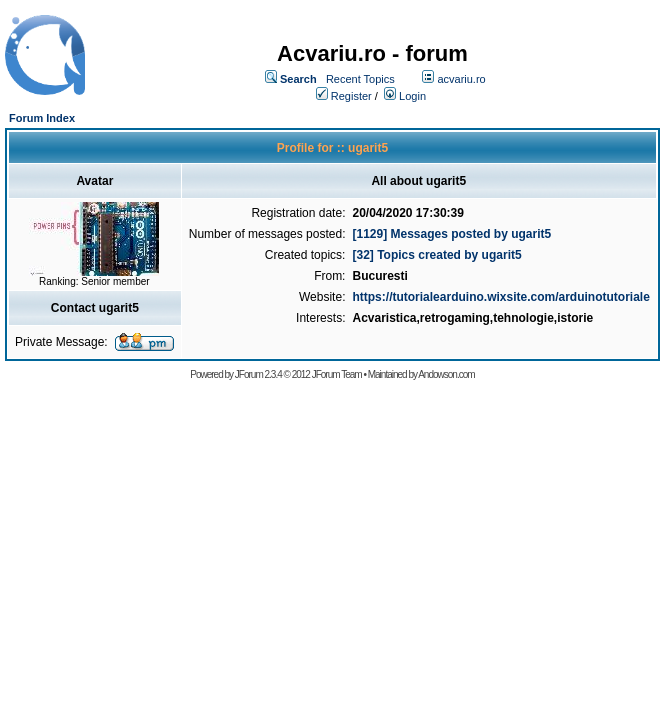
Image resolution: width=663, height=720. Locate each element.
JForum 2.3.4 (258, 374)
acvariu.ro (461, 79)
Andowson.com (446, 374)
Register (351, 96)
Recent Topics (360, 79)
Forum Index (42, 118)
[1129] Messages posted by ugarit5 (451, 234)
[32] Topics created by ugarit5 (436, 255)
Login (412, 96)
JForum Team (337, 374)
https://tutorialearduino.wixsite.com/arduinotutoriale (500, 297)
